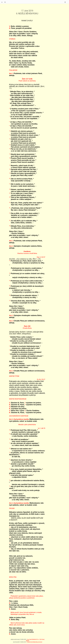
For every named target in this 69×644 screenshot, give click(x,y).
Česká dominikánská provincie (35, 642)
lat (5, 2)
